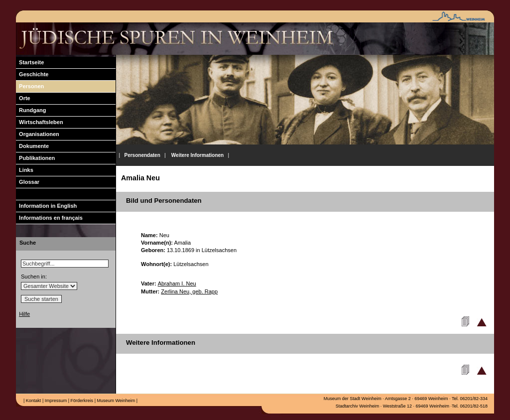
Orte (23, 98)
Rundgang (31, 110)
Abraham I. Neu (177, 283)
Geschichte (32, 74)
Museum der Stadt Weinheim (353, 399)
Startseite (30, 62)
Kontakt (33, 401)
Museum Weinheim (115, 401)
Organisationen (38, 134)
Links (25, 170)
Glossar (28, 182)
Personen (30, 86)
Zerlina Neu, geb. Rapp (189, 291)
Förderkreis (81, 401)
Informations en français (49, 218)
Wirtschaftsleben (40, 122)
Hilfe (24, 314)
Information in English (46, 206)
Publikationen (35, 158)
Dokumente (32, 146)
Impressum (55, 401)
